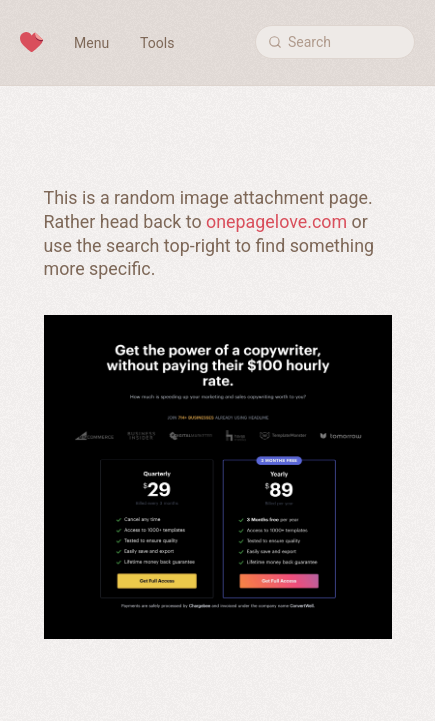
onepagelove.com (276, 221)
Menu (91, 43)
